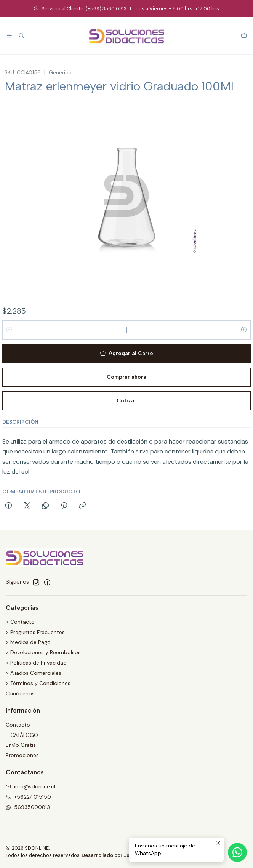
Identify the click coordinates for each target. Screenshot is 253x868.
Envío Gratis (21, 745)
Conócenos (20, 693)
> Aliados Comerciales (34, 673)
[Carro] (244, 36)
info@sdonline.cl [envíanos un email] (30, 786)
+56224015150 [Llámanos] (28, 797)
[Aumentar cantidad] (244, 330)
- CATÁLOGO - (24, 735)
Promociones (22, 755)
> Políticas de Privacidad (36, 663)
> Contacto (20, 622)
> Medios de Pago (28, 642)
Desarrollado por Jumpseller (116, 855)
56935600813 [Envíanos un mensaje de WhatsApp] (28, 807)
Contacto (18, 725)
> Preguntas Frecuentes (35, 632)
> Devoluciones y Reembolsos (43, 652)
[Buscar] (21, 36)
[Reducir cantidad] (9, 330)
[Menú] (9, 36)
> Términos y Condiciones (38, 683)
